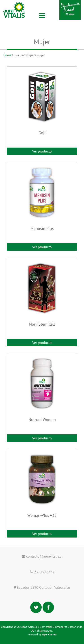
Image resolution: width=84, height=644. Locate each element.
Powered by (42, 635)
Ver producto (42, 151)
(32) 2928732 (42, 572)
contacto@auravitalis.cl (42, 556)
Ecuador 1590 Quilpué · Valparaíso (42, 587)
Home (7, 55)
